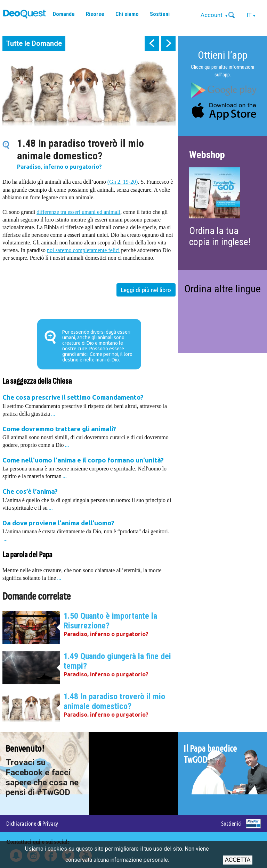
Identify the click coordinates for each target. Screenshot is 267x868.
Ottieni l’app (223, 55)
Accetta (238, 860)
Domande (64, 14)
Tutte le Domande (34, 43)
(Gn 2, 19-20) (123, 181)
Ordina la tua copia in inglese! (220, 236)
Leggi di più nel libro (146, 290)
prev (152, 43)
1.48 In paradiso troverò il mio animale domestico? (114, 701)
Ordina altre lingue (222, 289)
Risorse (95, 14)
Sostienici (231, 823)
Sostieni (160, 14)
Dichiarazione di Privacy (32, 823)
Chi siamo (127, 14)
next (168, 43)
